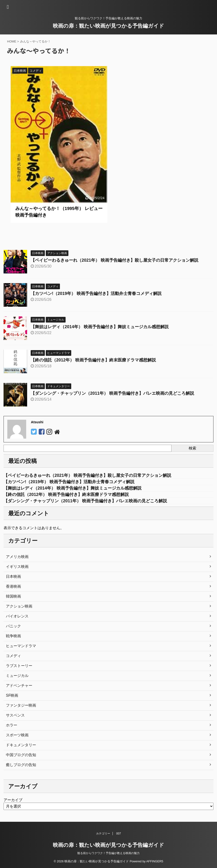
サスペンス (15, 715)
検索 (192, 448)
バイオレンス (17, 616)
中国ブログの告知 (21, 755)
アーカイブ (13, 800)
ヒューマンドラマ (21, 646)
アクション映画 (19, 606)
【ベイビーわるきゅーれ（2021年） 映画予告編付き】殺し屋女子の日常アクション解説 (115, 260)
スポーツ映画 (17, 735)
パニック (13, 626)
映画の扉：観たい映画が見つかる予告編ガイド (108, 26)
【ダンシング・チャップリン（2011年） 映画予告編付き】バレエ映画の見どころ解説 (112, 393)
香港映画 (13, 586)
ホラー (12, 725)
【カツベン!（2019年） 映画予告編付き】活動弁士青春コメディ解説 (96, 294)
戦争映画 (13, 636)
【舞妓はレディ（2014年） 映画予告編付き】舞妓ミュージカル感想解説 (100, 327)
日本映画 (13, 577)
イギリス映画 (17, 567)
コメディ (13, 656)
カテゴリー (103, 834)
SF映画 (12, 695)
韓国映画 (13, 596)
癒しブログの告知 (21, 765)
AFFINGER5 (155, 861)
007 (119, 834)
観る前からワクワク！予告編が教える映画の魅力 (108, 853)
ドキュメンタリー (21, 745)
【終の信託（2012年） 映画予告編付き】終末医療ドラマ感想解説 (93, 360)
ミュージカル (17, 676)
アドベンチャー (19, 686)
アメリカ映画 (17, 557)
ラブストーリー (19, 666)
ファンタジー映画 (21, 705)
